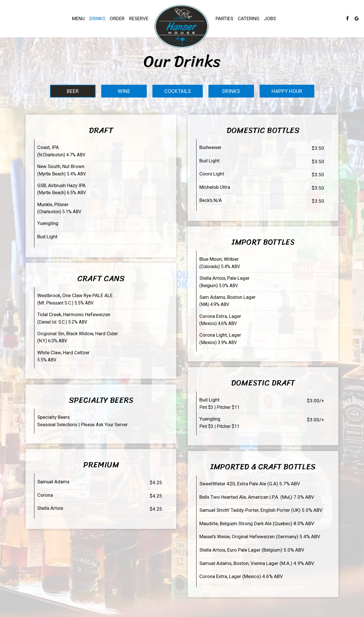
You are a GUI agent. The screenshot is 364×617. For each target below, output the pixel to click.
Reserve (139, 18)
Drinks (97, 18)
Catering (249, 18)
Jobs (270, 18)
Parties (224, 18)
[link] (182, 27)
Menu (78, 18)
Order (117, 18)
